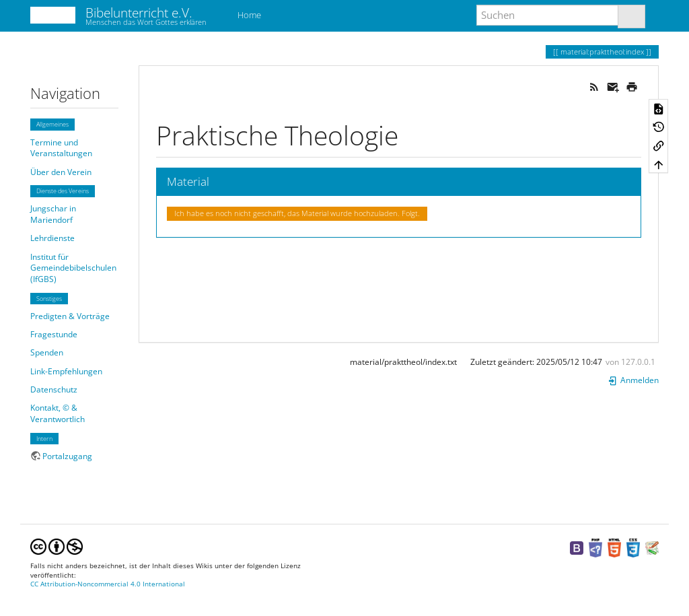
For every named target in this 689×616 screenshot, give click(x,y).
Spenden (47, 352)
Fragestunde (54, 334)
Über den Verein (61, 172)
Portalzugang (67, 456)
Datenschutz (54, 389)
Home (248, 15)
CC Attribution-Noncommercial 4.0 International (108, 584)
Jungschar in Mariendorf (53, 214)
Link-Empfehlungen (66, 371)
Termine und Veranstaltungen (61, 148)
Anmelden (633, 380)
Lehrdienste (52, 238)
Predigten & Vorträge (70, 316)
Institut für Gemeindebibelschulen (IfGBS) (73, 268)
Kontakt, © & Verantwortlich (58, 413)
